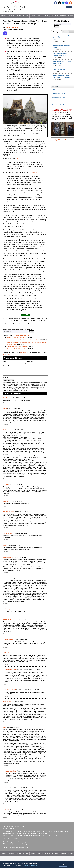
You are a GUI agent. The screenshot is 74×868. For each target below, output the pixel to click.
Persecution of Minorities (59, 101)
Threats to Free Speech (58, 105)
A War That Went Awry (59, 69)
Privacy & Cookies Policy (20, 847)
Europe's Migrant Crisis (58, 97)
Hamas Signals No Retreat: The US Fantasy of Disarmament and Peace (62, 38)
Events (12, 16)
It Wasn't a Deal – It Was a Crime (17, 349)
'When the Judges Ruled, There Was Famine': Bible (23, 340)
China (54, 89)
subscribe (23, 352)
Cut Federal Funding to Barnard (17, 346)
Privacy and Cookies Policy (31, 865)
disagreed (34, 172)
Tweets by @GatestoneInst (59, 140)
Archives (40, 16)
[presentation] (56, 32)
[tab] (56, 32)
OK (63, 865)
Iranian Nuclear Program (59, 93)
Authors (26, 16)
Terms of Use (7, 847)
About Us (4, 16)
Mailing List (49, 16)
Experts (18, 16)
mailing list (7, 354)
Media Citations (60, 16)
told (17, 158)
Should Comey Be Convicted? (16, 337)
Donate (33, 16)
